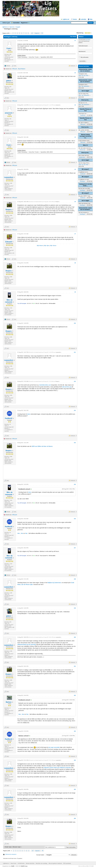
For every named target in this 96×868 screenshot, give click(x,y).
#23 (75, 731)
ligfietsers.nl (5, 27)
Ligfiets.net (66, 19)
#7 (75, 234)
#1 (75, 41)
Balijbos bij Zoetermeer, (54, 583)
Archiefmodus (21, 863)
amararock (9, 113)
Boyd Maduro (22, 69)
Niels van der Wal (83, 76)
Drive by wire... (85, 100)
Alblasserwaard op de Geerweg (26, 644)
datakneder (82, 157)
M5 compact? (85, 169)
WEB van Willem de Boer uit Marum (42, 446)
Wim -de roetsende (84, 86)
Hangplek (18, 27)
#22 (75, 695)
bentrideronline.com (45, 385)
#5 (75, 169)
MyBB (13, 866)
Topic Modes (73, 37)
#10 (75, 323)
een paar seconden (54, 747)
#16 (75, 519)
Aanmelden (16, 23)
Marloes (9, 702)
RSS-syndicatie (67, 863)
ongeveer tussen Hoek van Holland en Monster (57, 768)
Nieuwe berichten (30, 863)
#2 (75, 73)
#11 (75, 352)
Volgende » (37, 33)
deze (29, 414)
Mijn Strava (53, 246)
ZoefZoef (83, 115)
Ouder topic (8, 847)
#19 (75, 608)
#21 (75, 666)
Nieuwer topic (17, 847)
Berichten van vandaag (41, 863)
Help (91, 19)
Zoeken (75, 19)
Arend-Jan (82, 150)
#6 (75, 202)
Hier (19, 533)
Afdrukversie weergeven (11, 854)
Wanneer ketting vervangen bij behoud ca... (85, 136)
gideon (9, 81)
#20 (75, 637)
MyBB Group (24, 866)
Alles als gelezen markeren (55, 863)
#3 (75, 105)
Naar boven (13, 863)
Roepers (9, 210)
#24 (75, 760)
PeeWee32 (9, 418)
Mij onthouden (84, 57)
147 (32, 33)
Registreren (24, 23)
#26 (75, 818)
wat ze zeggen (85, 91)
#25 (75, 789)
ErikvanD (9, 242)
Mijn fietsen (40, 246)
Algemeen (12, 27)
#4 (75, 137)
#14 (75, 443)
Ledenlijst (83, 19)
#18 (75, 579)
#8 (75, 263)
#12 (75, 381)
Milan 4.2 (85, 145)
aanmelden (88, 40)
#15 (75, 484)
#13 (75, 410)
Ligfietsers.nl (6, 863)
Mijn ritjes (47, 246)
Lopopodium (9, 177)
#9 (75, 292)
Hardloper (82, 181)
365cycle (15, 69)
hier (22, 533)
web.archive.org (67, 387)
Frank (9, 48)
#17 (75, 548)
